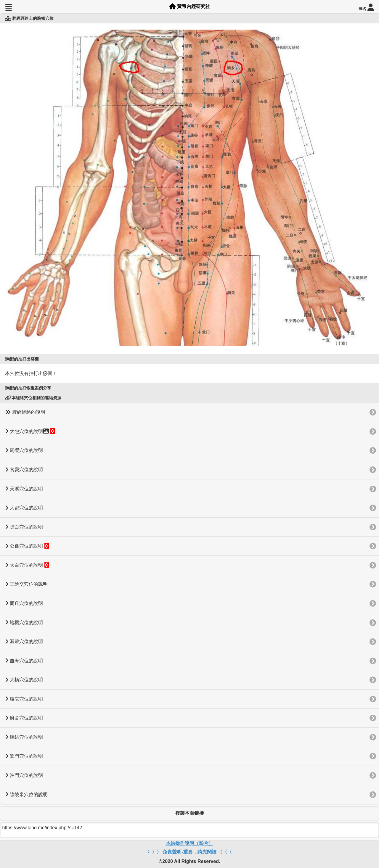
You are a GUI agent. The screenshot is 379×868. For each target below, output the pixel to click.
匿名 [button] (366, 8)
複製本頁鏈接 (189, 813)
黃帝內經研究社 (190, 6)
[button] (8, 8)
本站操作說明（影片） (189, 843)
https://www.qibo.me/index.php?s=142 (189, 830)
